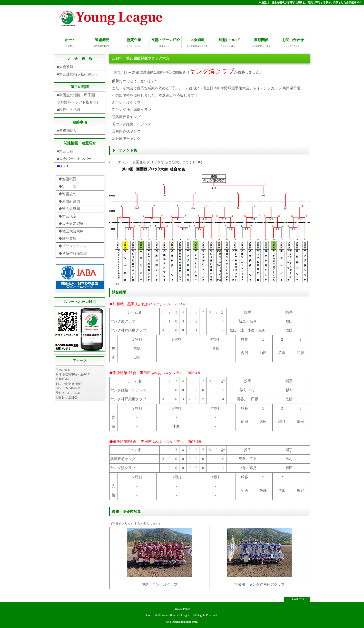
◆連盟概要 (67, 179)
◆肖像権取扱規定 (73, 253)
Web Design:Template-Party (182, 621)
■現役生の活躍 (69, 109)
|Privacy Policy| (182, 608)
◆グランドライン (73, 246)
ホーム (70, 43)
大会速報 (197, 43)
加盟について (229, 43)
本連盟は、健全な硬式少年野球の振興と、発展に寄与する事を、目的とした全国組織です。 (311, 2)
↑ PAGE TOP (297, 599)
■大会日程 (65, 151)
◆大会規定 (67, 216)
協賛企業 (134, 43)
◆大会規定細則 (71, 223)
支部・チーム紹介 (166, 43)
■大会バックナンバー (74, 158)
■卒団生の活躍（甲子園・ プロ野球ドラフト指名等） (80, 98)
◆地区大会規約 (71, 231)
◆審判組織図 (69, 208)
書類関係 (261, 43)
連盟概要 (102, 43)
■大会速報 (65, 66)
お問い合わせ (293, 43)
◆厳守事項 (67, 238)
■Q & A (63, 166)
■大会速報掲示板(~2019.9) (78, 74)
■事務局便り (67, 130)
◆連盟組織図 (69, 201)
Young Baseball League (176, 615)
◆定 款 (67, 186)
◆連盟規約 (67, 193)
